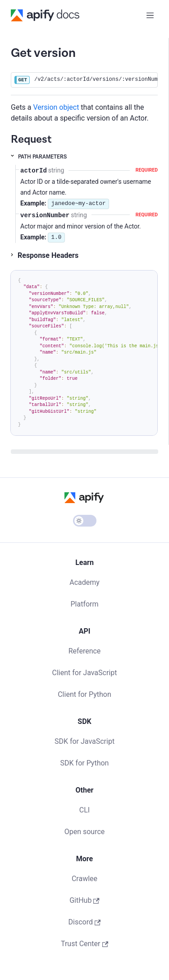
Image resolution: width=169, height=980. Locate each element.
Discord (85, 922)
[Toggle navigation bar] (150, 15)
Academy (84, 582)
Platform (84, 604)
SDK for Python (85, 763)
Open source (85, 832)
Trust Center (84, 944)
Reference (85, 651)
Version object (56, 107)
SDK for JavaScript (84, 741)
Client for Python (84, 694)
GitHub (84, 900)
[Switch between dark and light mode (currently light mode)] (85, 521)
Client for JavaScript (85, 673)
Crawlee (84, 879)
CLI (84, 810)
